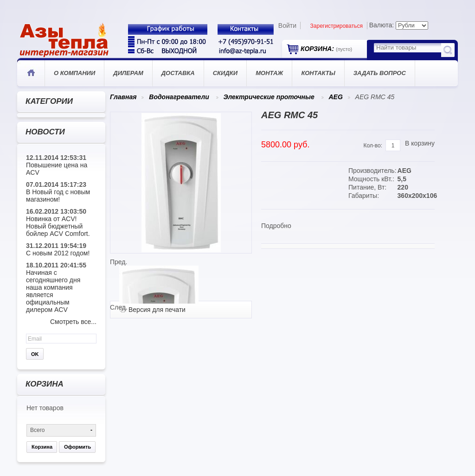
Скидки (225, 73)
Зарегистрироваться (337, 26)
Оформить (77, 447)
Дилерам (128, 73)
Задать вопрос (380, 73)
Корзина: (326, 49)
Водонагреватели (179, 97)
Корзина (42, 447)
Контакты (318, 73)
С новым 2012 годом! (58, 253)
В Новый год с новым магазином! (58, 196)
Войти (287, 25)
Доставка (178, 73)
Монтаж (269, 73)
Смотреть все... (73, 322)
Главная (31, 73)
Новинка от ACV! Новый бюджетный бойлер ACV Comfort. (58, 226)
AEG (335, 97)
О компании (74, 73)
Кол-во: (373, 146)
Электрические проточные (269, 97)
